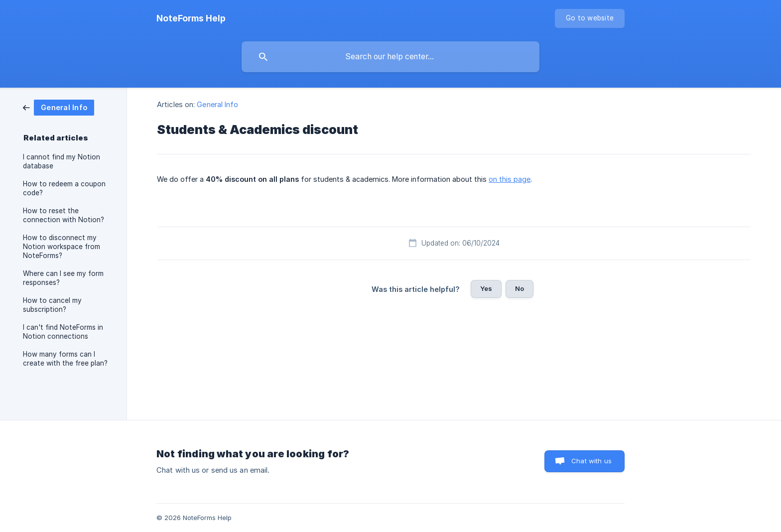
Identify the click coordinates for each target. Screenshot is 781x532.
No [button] (520, 288)
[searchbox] (390, 57)
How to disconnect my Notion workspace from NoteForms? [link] (62, 247)
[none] (191, 18)
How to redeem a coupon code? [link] (64, 188)
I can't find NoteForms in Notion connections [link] (63, 332)
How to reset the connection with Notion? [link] (64, 215)
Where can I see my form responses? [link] (63, 278)
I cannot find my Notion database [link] (62, 161)
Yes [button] (486, 288)
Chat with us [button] (591, 461)
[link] (59, 107)
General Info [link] (217, 104)
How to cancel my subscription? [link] (52, 305)
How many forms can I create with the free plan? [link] (65, 359)
